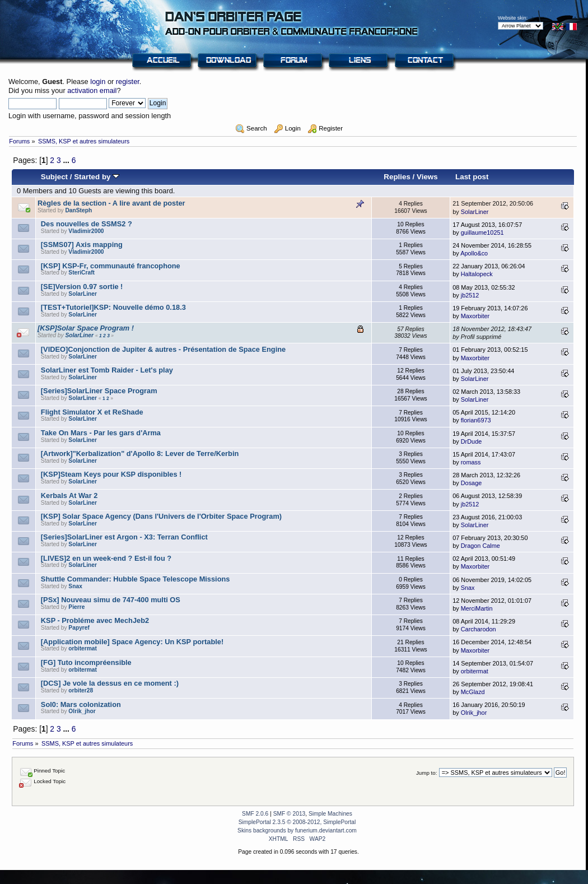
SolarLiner (475, 212)
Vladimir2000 (86, 231)
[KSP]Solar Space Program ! (86, 328)
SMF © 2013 (290, 814)
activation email (92, 90)
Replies (397, 177)
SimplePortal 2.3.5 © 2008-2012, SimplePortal (297, 822)
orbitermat (83, 648)
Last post (472, 177)
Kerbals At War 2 (69, 495)
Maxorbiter (475, 316)
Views (427, 177)
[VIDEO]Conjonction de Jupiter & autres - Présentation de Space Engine (163, 349)
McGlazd (473, 692)
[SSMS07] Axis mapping (82, 245)
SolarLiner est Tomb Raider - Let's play (107, 370)
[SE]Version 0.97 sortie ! (82, 287)
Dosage (471, 483)
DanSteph (78, 210)
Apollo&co (474, 253)
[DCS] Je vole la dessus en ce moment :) (110, 683)
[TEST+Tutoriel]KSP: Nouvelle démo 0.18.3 (113, 307)
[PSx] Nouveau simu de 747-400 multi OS (111, 600)
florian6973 (476, 420)
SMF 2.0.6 (255, 814)
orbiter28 (81, 690)
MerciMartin (477, 608)
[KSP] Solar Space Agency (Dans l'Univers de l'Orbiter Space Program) (161, 516)
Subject (54, 177)
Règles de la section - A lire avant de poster (111, 203)
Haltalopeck (477, 274)
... (67, 160)
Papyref (79, 628)
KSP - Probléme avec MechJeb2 (95, 620)
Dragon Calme (480, 546)
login (98, 82)
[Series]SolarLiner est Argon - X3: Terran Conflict (124, 537)
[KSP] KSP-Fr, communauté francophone (111, 266)
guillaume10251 (482, 232)
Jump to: (427, 773)
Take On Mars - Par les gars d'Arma (101, 433)
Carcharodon (479, 629)
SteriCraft (81, 273)
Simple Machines (330, 814)
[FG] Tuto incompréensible (86, 662)
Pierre (76, 607)
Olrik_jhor (82, 711)
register (128, 82)
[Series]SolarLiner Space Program (99, 391)
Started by (97, 177)
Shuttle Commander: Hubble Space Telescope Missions (136, 579)
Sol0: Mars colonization (81, 704)
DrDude (471, 441)
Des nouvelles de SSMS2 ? (87, 224)
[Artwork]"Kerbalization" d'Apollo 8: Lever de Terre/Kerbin (140, 453)
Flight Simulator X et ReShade (92, 412)
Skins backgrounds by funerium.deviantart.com (297, 831)
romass (471, 462)
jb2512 (470, 295)
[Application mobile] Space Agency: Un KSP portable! (132, 642)
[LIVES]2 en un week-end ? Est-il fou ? (106, 558)
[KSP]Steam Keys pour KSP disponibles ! (111, 474)
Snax (75, 586)
